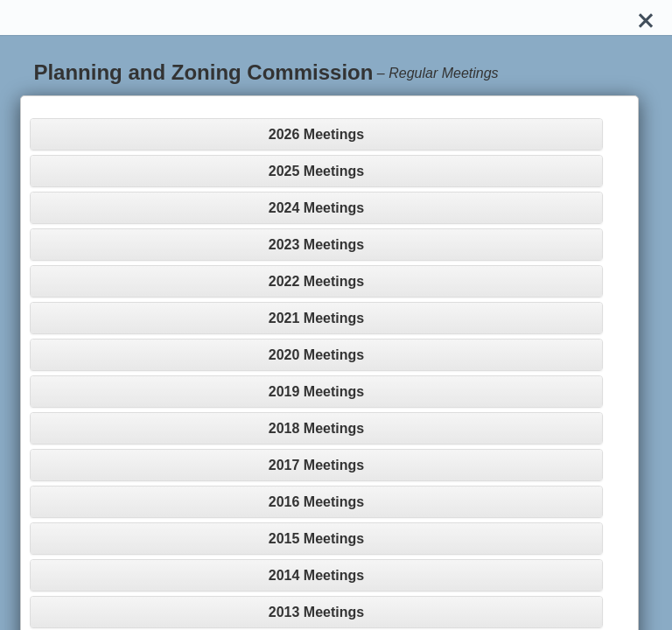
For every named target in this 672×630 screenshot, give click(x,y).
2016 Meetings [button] (316, 502)
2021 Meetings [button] (316, 318)
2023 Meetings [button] (316, 245)
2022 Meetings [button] (316, 281)
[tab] (316, 134)
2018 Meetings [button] (316, 428)
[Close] (646, 17)
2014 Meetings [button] (316, 575)
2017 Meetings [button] (316, 465)
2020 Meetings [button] (316, 355)
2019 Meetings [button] (316, 392)
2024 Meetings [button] (316, 208)
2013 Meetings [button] (316, 612)
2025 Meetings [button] (316, 171)
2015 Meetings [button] (316, 539)
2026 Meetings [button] (316, 134)
